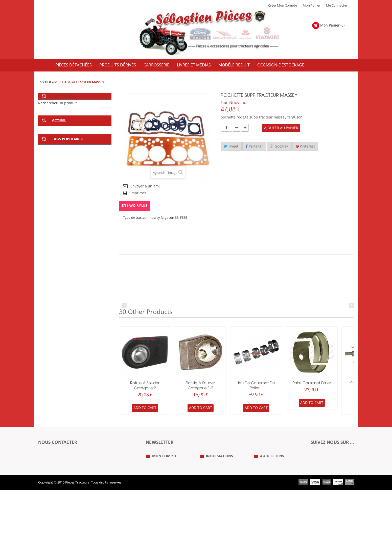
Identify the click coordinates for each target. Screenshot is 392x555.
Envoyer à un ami (145, 186)
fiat (45, 252)
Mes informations (159, 512)
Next (352, 305)
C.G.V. (204, 504)
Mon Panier (312, 6)
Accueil (45, 82)
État (224, 103)
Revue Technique (267, 504)
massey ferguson (76, 292)
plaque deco (89, 252)
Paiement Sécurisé (213, 519)
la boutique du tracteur (60, 282)
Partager (254, 146)
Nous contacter (265, 512)
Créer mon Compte (283, 6)
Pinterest (305, 146)
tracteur (94, 282)
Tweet (231, 146)
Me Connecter (337, 6)
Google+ (279, 146)
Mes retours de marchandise (167, 497)
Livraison (206, 512)
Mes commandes (159, 489)
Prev (124, 305)
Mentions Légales (213, 497)
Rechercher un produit (57, 103)
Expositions (262, 497)
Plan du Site (263, 489)
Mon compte (165, 479)
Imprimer (138, 193)
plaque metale (81, 262)
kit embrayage (53, 272)
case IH (48, 292)
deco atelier (51, 262)
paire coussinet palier (312, 383)
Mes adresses (156, 504)
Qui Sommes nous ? (215, 489)
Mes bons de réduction (163, 519)
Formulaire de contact (60, 467)
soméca (63, 252)
